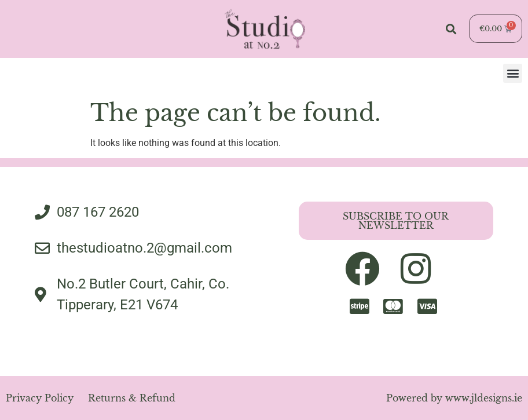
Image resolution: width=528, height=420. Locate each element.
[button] (451, 29)
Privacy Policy (40, 398)
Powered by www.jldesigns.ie (454, 398)
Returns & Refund (132, 398)
